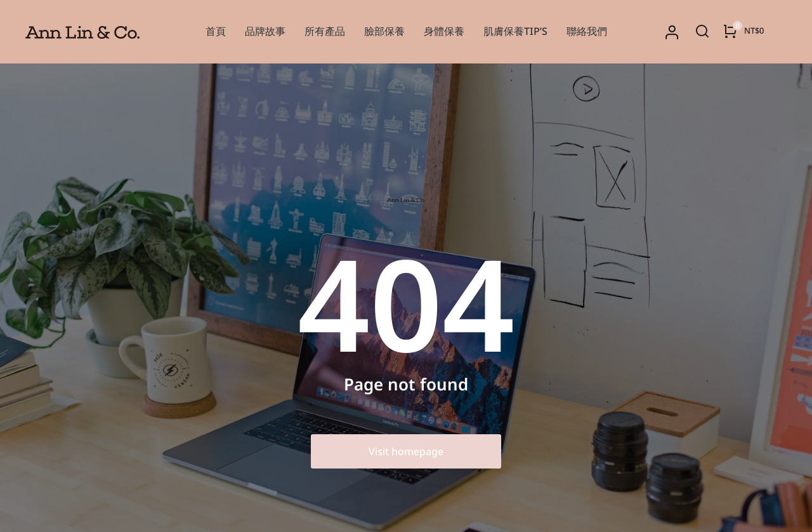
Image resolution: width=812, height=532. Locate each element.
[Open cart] (743, 31)
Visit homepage (406, 451)
